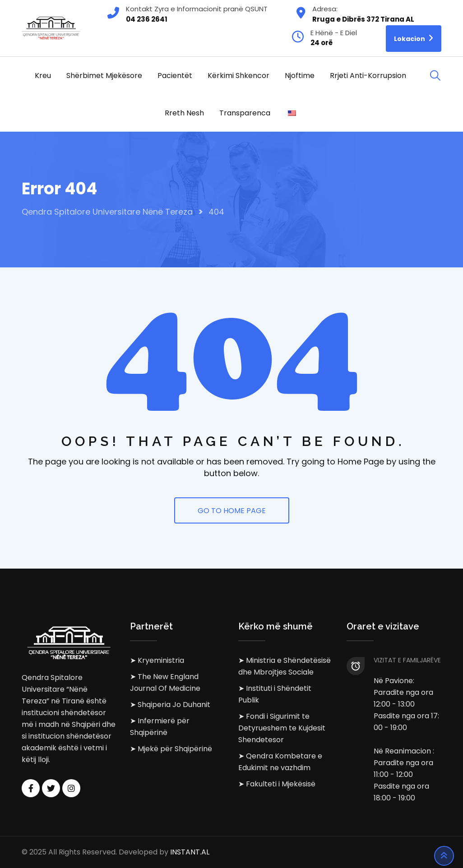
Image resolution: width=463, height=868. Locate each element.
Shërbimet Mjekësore (104, 76)
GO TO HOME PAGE (232, 511)
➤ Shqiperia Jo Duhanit (170, 705)
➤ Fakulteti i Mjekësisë (277, 784)
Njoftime (300, 76)
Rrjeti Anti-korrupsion (368, 76)
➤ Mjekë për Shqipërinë (171, 749)
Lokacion (414, 38)
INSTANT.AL (190, 852)
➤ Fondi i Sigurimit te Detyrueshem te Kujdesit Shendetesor (282, 728)
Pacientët (175, 76)
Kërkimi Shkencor (238, 76)
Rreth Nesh (184, 113)
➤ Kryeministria (157, 660)
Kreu (43, 76)
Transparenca (245, 113)
